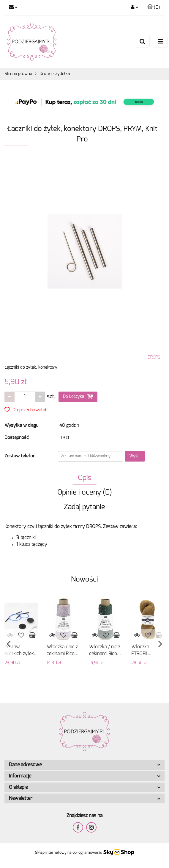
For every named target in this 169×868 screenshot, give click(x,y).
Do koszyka (78, 396)
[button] (154, 8)
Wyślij (135, 456)
